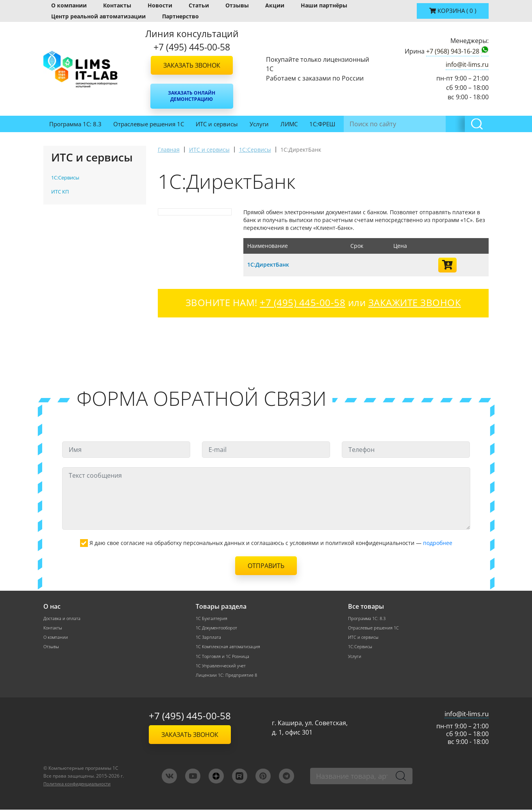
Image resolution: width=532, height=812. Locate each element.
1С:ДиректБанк (270, 264)
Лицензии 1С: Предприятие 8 (228, 677)
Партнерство (180, 16)
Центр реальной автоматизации (98, 16)
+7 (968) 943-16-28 (453, 51)
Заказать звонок (192, 65)
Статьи (199, 5)
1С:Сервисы (361, 648)
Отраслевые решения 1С (149, 124)
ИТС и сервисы (217, 124)
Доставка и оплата (63, 618)
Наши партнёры (324, 5)
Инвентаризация (371, 124)
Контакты (117, 5)
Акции (275, 5)
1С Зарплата (209, 638)
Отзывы (237, 5)
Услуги (259, 124)
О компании (69, 5)
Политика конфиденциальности (81, 786)
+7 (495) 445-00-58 (190, 718)
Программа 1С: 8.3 (75, 124)
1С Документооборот (219, 628)
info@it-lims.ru (467, 65)
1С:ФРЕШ (322, 124)
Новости (160, 5)
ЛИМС (289, 124)
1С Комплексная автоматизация (230, 648)
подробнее (438, 543)
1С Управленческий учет (223, 667)
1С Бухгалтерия (212, 618)
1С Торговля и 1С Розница (224, 657)
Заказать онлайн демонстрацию (192, 96)
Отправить (266, 566)
